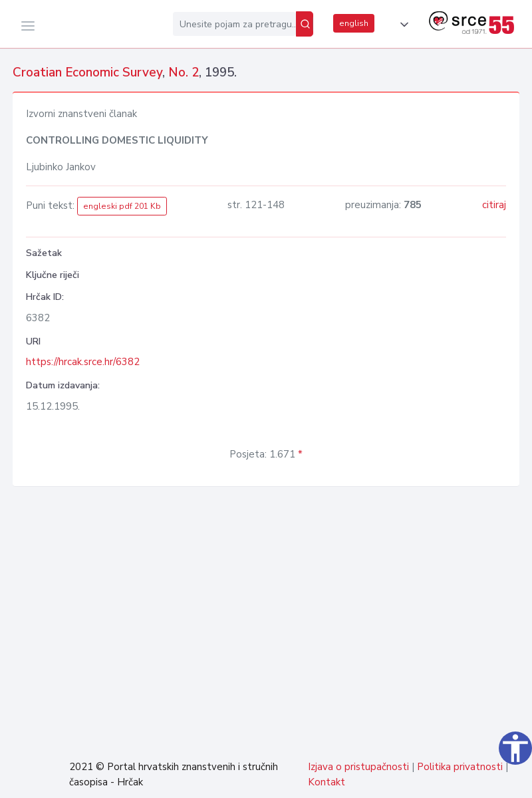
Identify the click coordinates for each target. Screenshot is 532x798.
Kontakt (327, 782)
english (354, 23)
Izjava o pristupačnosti (358, 767)
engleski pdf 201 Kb (122, 206)
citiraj (494, 205)
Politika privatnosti (460, 767)
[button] (402, 25)
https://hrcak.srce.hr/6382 (83, 362)
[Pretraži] (305, 24)
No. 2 (184, 72)
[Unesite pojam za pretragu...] (234, 24)
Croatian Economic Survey (87, 72)
